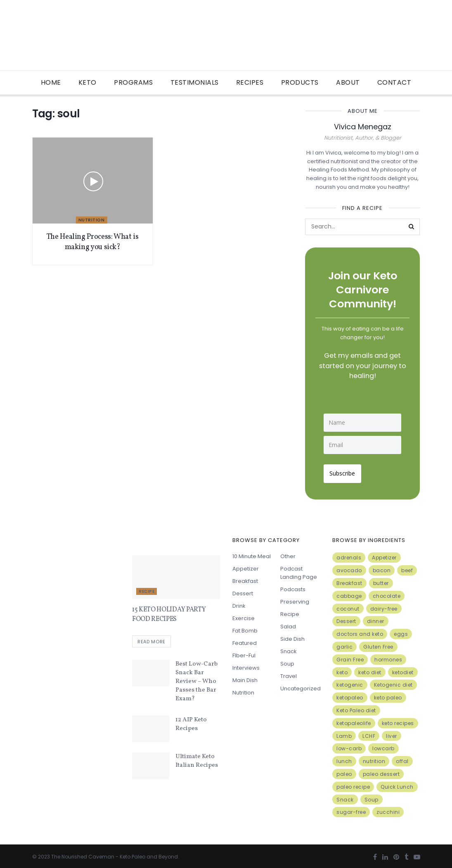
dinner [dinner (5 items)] (376, 619)
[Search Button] (412, 227)
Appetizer (246, 567)
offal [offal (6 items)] (402, 759)
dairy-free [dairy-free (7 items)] (384, 606)
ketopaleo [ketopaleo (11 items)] (350, 695)
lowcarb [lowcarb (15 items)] (383, 746)
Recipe (147, 589)
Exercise (244, 616)
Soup (287, 662)
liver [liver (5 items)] (392, 734)
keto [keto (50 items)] (342, 670)
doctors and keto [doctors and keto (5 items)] (360, 631)
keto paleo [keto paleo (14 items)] (388, 695)
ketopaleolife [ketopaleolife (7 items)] (354, 721)
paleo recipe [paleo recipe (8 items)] (353, 784)
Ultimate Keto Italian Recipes (197, 759)
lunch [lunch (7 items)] (344, 759)
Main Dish (245, 678)
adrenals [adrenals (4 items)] (349, 555)
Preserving (295, 600)
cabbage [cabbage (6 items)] (349, 593)
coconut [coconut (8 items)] (348, 606)
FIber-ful (244, 653)
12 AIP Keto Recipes (191, 723)
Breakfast (245, 579)
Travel (289, 674)
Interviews (246, 666)
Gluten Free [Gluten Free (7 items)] (378, 644)
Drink (239, 604)
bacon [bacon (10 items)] (382, 568)
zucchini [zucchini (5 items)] (388, 810)
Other (288, 554)
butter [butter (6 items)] (381, 581)
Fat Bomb (245, 629)
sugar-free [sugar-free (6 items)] (351, 810)
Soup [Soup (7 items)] (372, 797)
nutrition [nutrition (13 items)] (374, 759)
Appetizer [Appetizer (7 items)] (384, 555)
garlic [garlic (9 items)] (344, 644)
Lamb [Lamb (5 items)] (344, 734)
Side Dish (292, 637)
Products (300, 82)
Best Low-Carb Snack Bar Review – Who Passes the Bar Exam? (196, 680)
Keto (88, 82)
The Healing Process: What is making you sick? (93, 242)
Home (51, 82)
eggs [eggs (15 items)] (401, 631)
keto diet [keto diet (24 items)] (370, 670)
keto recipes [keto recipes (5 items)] (398, 721)
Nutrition (92, 220)
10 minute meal (252, 554)
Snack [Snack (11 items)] (345, 797)
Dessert (243, 591)
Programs (133, 82)
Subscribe (345, 471)
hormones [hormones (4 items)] (388, 657)
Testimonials (195, 82)
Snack (289, 649)
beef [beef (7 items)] (407, 568)
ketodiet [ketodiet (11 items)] (403, 670)
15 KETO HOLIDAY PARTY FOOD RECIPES (169, 612)
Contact (394, 82)
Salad (288, 624)
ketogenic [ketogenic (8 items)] (350, 683)
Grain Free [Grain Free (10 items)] (350, 657)
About (348, 82)
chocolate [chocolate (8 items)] (387, 593)
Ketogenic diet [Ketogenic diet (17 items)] (393, 683)
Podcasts (293, 587)
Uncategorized (301, 686)
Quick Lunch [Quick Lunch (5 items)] (397, 784)
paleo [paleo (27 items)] (344, 772)
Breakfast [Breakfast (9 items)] (349, 581)
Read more (151, 640)
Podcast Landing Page (299, 571)
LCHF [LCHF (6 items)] (369, 734)
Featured (245, 641)
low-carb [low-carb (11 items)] (349, 746)
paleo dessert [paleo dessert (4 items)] (381, 772)
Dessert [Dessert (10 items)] (346, 619)
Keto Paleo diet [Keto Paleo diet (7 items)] (356, 708)
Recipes (250, 82)
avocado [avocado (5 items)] (349, 568)
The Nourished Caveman (83, 854)
